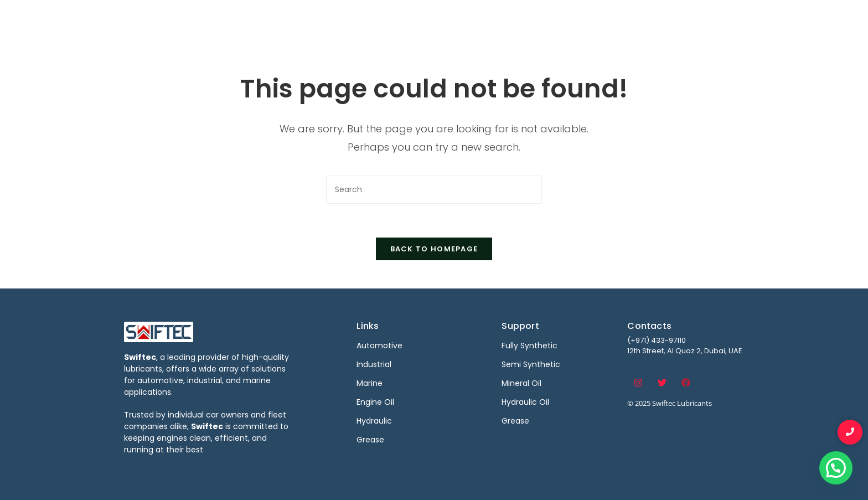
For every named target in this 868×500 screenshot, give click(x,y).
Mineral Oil (521, 383)
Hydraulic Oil (525, 402)
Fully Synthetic (529, 346)
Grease (515, 421)
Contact (710, 21)
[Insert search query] (434, 190)
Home (376, 21)
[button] (836, 468)
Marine (549, 21)
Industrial (496, 21)
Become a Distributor (627, 21)
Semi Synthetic (531, 364)
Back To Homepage (434, 249)
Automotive (433, 21)
